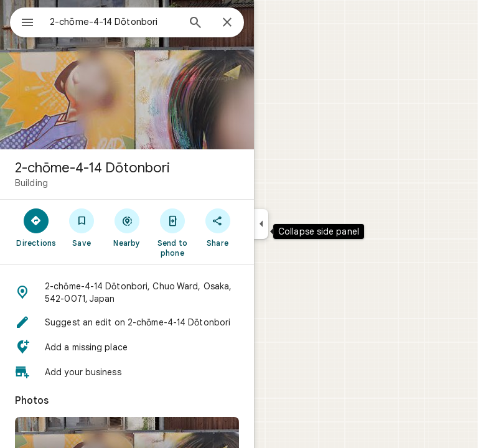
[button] (127, 292)
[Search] (195, 24)
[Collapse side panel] (261, 224)
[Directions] (36, 227)
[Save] (82, 227)
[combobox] (114, 22)
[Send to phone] (172, 232)
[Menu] (27, 24)
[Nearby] (127, 227)
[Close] (227, 23)
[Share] (218, 227)
